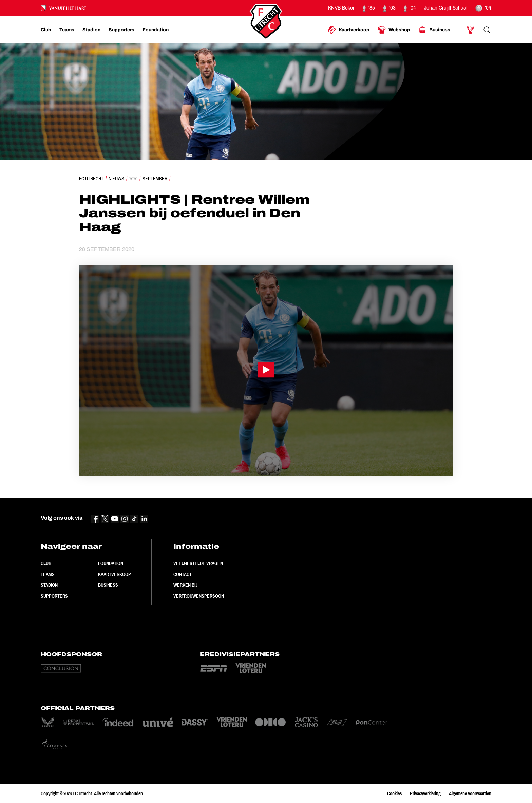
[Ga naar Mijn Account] (471, 30)
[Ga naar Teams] (67, 30)
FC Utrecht (91, 179)
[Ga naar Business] (434, 30)
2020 (133, 179)
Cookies (394, 793)
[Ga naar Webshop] (394, 30)
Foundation (111, 563)
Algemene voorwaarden (470, 793)
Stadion (49, 585)
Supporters (54, 596)
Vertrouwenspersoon (199, 596)
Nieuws (116, 179)
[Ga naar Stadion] (91, 30)
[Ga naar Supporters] (121, 30)
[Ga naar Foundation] (156, 30)
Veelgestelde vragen (198, 563)
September (155, 179)
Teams (48, 574)
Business (108, 585)
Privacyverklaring (425, 793)
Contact (183, 574)
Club (46, 563)
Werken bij (185, 585)
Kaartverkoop (115, 574)
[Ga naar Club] (46, 30)
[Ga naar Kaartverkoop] (349, 30)
